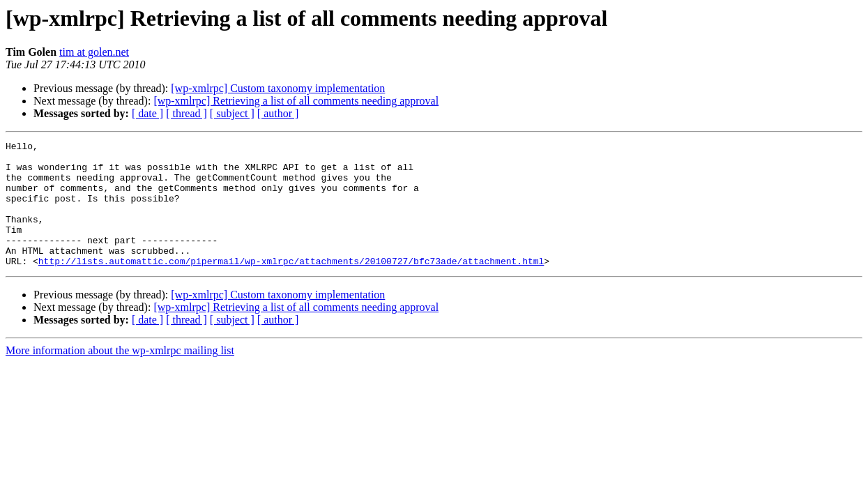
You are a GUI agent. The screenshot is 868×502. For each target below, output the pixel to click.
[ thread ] (186, 113)
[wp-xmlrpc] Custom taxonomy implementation (278, 88)
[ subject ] (232, 113)
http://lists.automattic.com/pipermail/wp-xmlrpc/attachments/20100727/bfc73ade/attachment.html (291, 286)
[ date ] (147, 113)
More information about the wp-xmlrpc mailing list (120, 375)
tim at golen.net (94, 52)
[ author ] (278, 113)
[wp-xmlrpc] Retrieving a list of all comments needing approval (296, 101)
